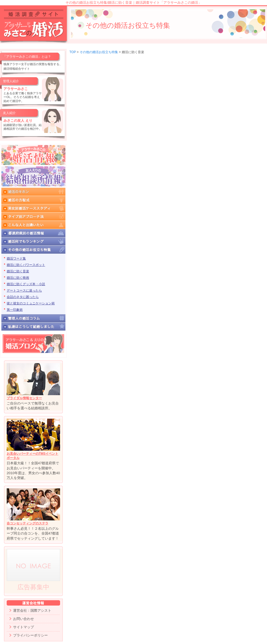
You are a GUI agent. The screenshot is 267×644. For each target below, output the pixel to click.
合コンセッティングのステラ (28, 523)
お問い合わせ (23, 619)
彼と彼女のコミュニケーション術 (31, 303)
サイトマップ (23, 627)
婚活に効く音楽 (18, 271)
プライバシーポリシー (30, 635)
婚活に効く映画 (18, 278)
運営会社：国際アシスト (32, 610)
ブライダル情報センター (24, 398)
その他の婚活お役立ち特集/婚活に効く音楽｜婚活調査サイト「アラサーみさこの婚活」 (134, 3)
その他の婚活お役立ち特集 (99, 52)
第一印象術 (15, 310)
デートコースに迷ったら (24, 290)
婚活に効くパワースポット (26, 265)
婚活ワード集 (16, 258)
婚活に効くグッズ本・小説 (26, 284)
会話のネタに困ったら (23, 297)
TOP (73, 52)
